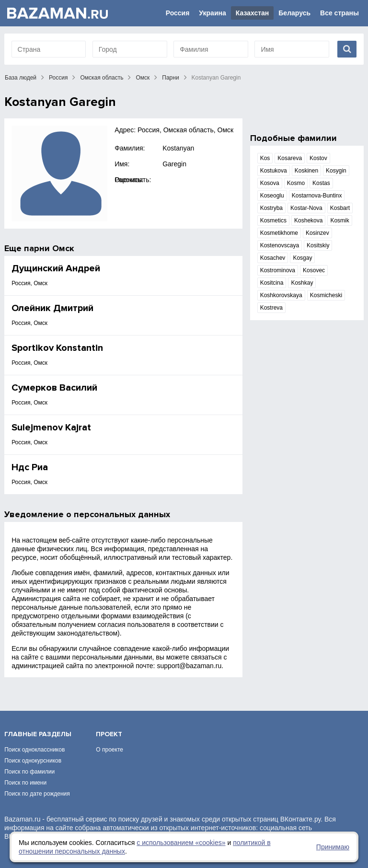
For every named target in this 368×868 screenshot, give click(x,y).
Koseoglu (272, 196)
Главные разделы (38, 734)
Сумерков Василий (54, 388)
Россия (178, 13)
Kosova (270, 183)
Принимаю (333, 847)
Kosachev (273, 258)
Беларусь (294, 13)
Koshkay (302, 283)
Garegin (174, 164)
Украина (212, 13)
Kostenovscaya (280, 245)
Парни (170, 78)
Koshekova (308, 220)
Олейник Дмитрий (52, 308)
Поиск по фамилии (29, 772)
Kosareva (290, 158)
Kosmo (296, 183)
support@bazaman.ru (189, 666)
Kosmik (339, 220)
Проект (109, 734)
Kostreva (271, 308)
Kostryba (271, 208)
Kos (265, 158)
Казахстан (253, 13)
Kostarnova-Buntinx (317, 196)
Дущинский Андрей (56, 268)
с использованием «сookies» (181, 843)
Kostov (318, 158)
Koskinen (306, 171)
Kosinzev (317, 233)
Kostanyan (178, 148)
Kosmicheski (326, 295)
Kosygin (336, 171)
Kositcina (272, 283)
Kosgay (302, 258)
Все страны (339, 13)
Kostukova (274, 171)
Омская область (102, 78)
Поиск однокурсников (33, 761)
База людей (21, 78)
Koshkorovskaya (281, 295)
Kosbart (340, 208)
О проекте (109, 750)
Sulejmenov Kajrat (51, 428)
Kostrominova (278, 270)
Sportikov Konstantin (57, 348)
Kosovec (314, 270)
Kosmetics (273, 220)
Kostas (321, 183)
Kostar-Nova (306, 208)
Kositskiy (318, 245)
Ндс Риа (30, 467)
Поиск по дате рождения (37, 794)
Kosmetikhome (279, 233)
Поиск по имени (25, 783)
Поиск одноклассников (34, 750)
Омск (143, 78)
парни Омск (49, 248)
